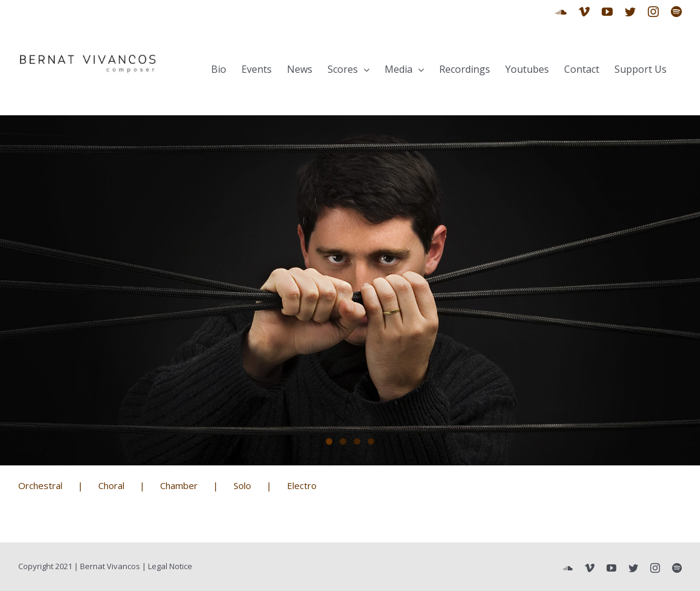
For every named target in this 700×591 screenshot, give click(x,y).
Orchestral (40, 485)
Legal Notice (170, 566)
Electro (302, 485)
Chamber (179, 485)
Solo (242, 485)
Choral (111, 485)
